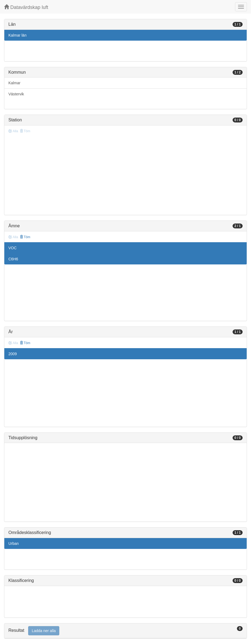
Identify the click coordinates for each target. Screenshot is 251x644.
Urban (14, 543)
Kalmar (14, 83)
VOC (12, 248)
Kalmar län (17, 35)
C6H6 (13, 259)
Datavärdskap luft (26, 7)
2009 (13, 354)
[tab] (126, 631)
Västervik (16, 94)
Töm (25, 237)
